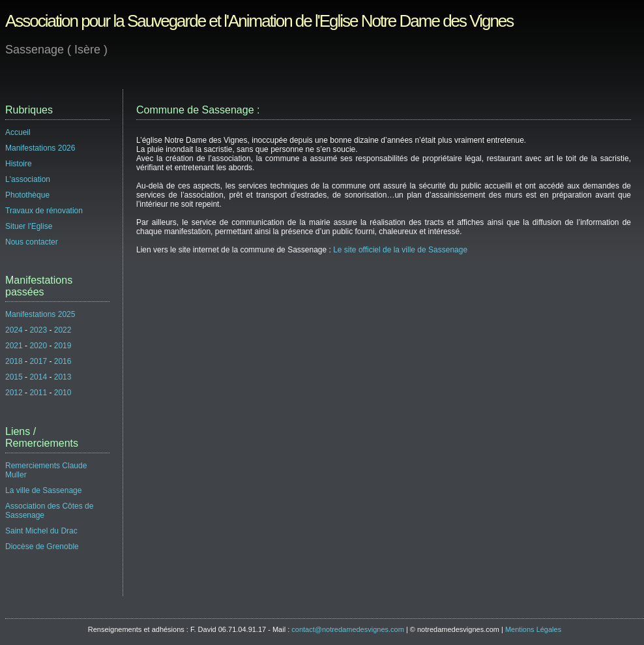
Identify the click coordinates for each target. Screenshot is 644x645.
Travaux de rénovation (44, 211)
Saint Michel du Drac (41, 531)
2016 (63, 361)
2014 (38, 377)
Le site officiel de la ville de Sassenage (400, 250)
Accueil (18, 132)
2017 (38, 361)
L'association (28, 179)
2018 (14, 361)
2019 (63, 346)
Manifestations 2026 (40, 148)
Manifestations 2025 (40, 314)
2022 (63, 330)
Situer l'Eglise (29, 226)
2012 (14, 393)
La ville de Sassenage (43, 490)
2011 (38, 393)
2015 (14, 377)
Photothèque (27, 195)
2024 (14, 330)
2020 (38, 346)
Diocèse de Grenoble (42, 547)
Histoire (19, 164)
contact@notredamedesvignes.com (348, 629)
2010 (63, 393)
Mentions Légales (533, 629)
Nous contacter (32, 242)
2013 (63, 377)
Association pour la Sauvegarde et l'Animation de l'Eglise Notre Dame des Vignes (259, 21)
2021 (14, 346)
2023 (38, 330)
